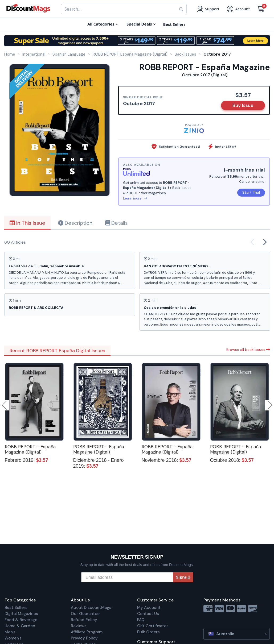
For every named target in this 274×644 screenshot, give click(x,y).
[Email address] (127, 577)
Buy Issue (243, 105)
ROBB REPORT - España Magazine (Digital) (30, 449)
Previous (5, 405)
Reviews (79, 626)
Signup (183, 577)
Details (116, 223)
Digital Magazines (21, 614)
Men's (10, 632)
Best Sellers (16, 608)
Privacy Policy (84, 638)
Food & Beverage (21, 620)
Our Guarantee (85, 614)
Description (75, 223)
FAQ (141, 620)
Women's (13, 638)
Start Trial (251, 192)
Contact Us (148, 614)
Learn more (135, 198)
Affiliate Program (87, 632)
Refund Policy (84, 620)
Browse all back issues (248, 350)
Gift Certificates (153, 626)
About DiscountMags (91, 608)
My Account (149, 608)
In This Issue (27, 223)
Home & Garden (20, 626)
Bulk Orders (148, 632)
